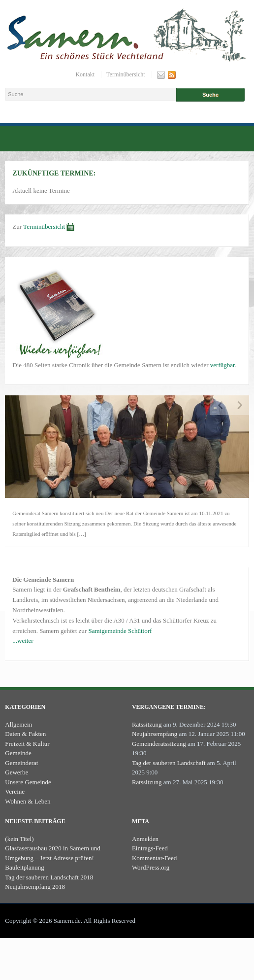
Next (239, 405)
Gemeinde (18, 753)
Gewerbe (16, 772)
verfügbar (222, 365)
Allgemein (18, 724)
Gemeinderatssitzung (159, 744)
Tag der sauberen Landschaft (169, 763)
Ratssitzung (147, 724)
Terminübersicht (126, 74)
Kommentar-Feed (154, 858)
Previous (220, 405)
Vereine (15, 791)
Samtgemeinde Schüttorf (120, 631)
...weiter (23, 641)
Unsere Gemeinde (28, 782)
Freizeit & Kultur (27, 744)
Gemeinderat (21, 763)
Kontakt (85, 74)
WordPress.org (151, 867)
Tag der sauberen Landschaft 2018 (49, 877)
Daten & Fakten (25, 734)
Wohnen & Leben (28, 801)
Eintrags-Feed (150, 848)
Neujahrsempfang (155, 734)
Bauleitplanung (24, 867)
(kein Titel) (19, 839)
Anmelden (145, 839)
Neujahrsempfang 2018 (35, 887)
